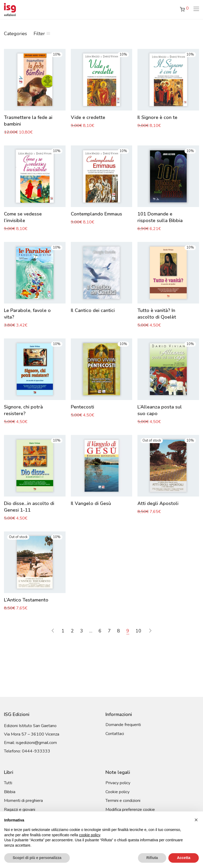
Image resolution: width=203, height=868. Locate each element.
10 (139, 631)
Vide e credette (88, 117)
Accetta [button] (184, 858)
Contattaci (115, 734)
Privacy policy (118, 783)
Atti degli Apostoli (158, 503)
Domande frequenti (123, 725)
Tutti (8, 783)
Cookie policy (117, 792)
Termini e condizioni (123, 801)
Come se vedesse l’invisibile (23, 217)
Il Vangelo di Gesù (91, 503)
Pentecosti (82, 407)
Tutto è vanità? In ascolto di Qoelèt (157, 314)
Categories (15, 34)
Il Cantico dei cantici (93, 310)
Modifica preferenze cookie (130, 810)
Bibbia (10, 792)
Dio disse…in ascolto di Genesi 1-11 (29, 507)
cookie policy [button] (89, 835)
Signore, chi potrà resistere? (23, 410)
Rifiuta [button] (152, 858)
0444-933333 (36, 751)
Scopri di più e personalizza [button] (37, 858)
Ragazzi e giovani (20, 810)
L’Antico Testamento (26, 600)
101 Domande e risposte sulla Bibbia (160, 217)
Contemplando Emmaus (96, 214)
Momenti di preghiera (23, 801)
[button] (196, 820)
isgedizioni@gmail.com (36, 743)
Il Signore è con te (157, 117)
